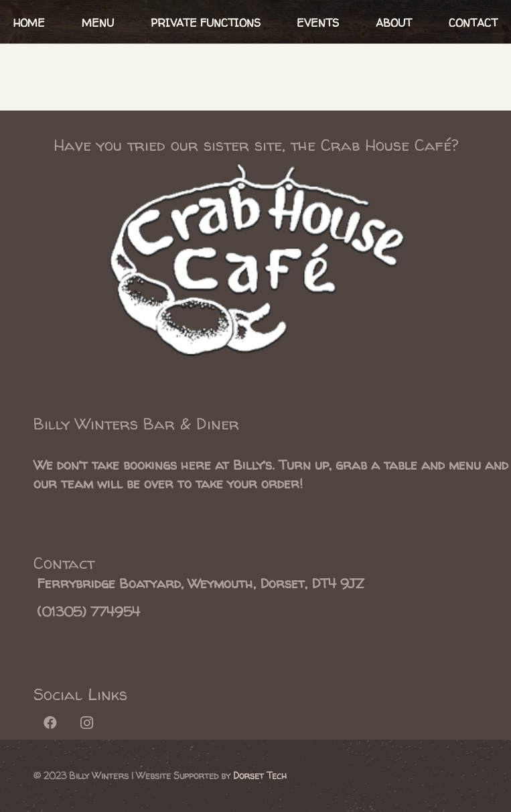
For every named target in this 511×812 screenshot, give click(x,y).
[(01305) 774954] (32, 612)
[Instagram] (86, 723)
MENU (98, 23)
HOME (29, 23)
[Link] (255, 285)
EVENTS (318, 23)
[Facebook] (50, 723)
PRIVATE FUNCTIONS (206, 23)
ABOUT (394, 23)
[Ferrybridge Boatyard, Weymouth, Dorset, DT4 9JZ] (32, 584)
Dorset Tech (260, 775)
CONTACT (473, 23)
